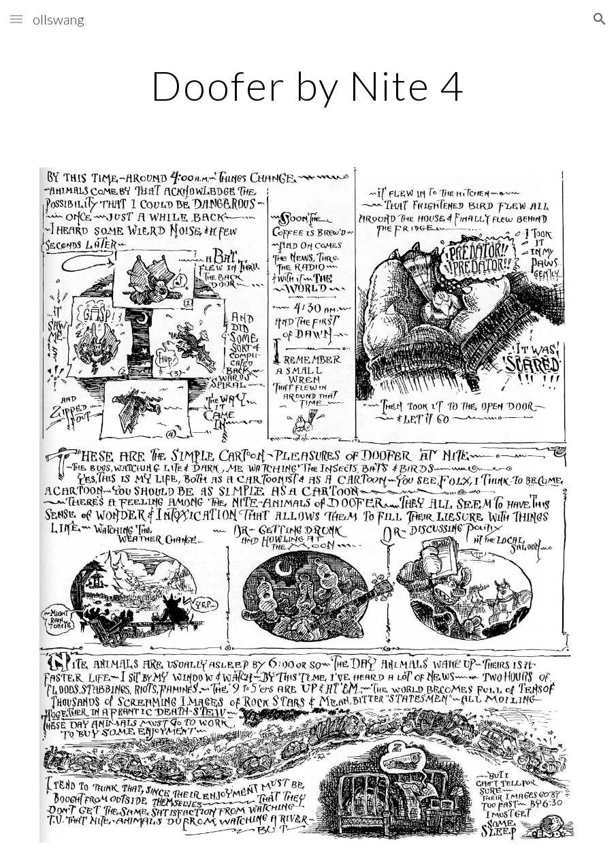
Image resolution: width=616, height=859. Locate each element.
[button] (16, 19)
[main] (308, 85)
